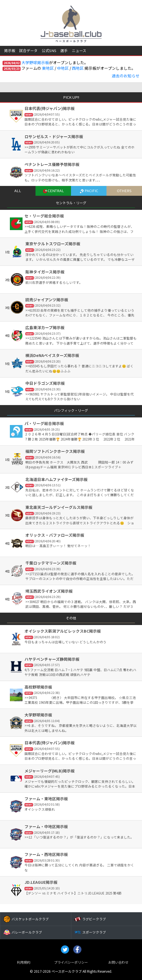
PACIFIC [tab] (89, 191)
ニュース (79, 50)
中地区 (63, 68)
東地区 (48, 68)
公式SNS (49, 50)
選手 (64, 50)
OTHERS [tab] (124, 191)
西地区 (78, 68)
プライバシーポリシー (71, 962)
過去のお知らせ (126, 76)
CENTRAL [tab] (53, 191)
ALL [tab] (18, 191)
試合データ (28, 50)
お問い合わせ (118, 962)
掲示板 (10, 50)
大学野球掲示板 (35, 62)
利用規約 (24, 962)
